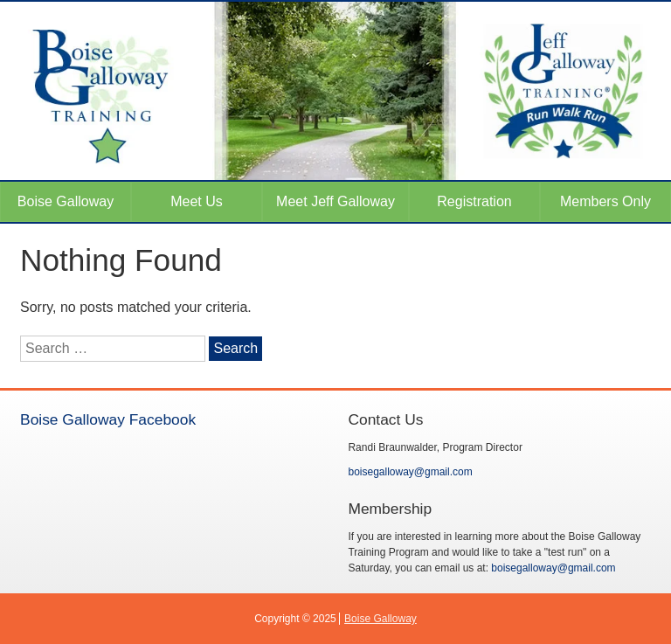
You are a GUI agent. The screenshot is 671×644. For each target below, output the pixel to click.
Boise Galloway (66, 201)
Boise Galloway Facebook (108, 419)
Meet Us (197, 201)
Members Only (605, 201)
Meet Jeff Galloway (335, 201)
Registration (474, 201)
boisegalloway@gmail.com (410, 472)
